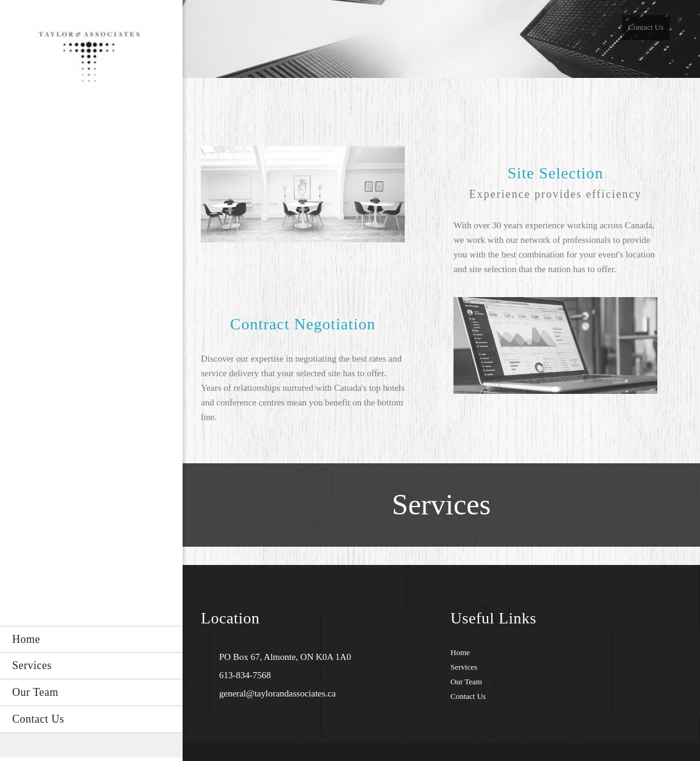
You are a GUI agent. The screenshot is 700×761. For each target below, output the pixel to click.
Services (464, 667)
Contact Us (468, 696)
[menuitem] (91, 639)
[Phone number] (242, 675)
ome (463, 652)
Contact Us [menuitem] (646, 27)
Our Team (466, 682)
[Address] (282, 657)
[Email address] (275, 693)
